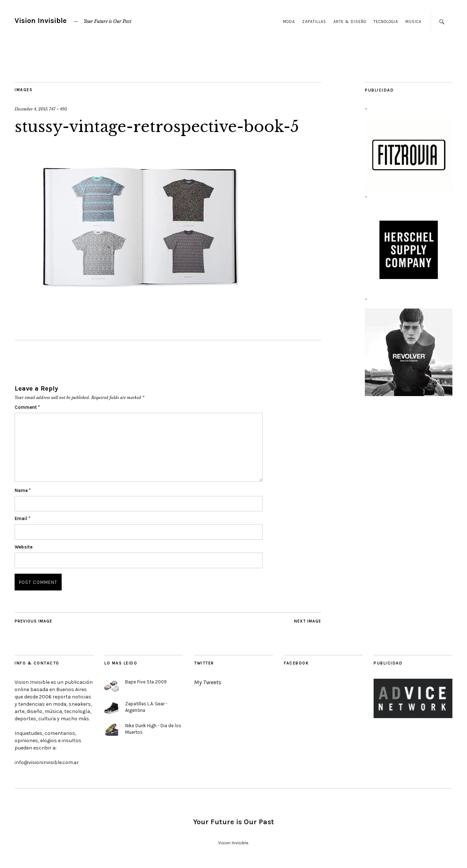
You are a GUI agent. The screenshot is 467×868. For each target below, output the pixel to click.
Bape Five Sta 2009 (146, 682)
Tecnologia (386, 22)
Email (22, 518)
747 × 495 (58, 109)
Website (24, 547)
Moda (289, 22)
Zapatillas (314, 22)
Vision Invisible (41, 21)
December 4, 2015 (31, 109)
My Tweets (208, 682)
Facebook (296, 663)
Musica (413, 22)
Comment (27, 407)
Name (23, 490)
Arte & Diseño (350, 22)
